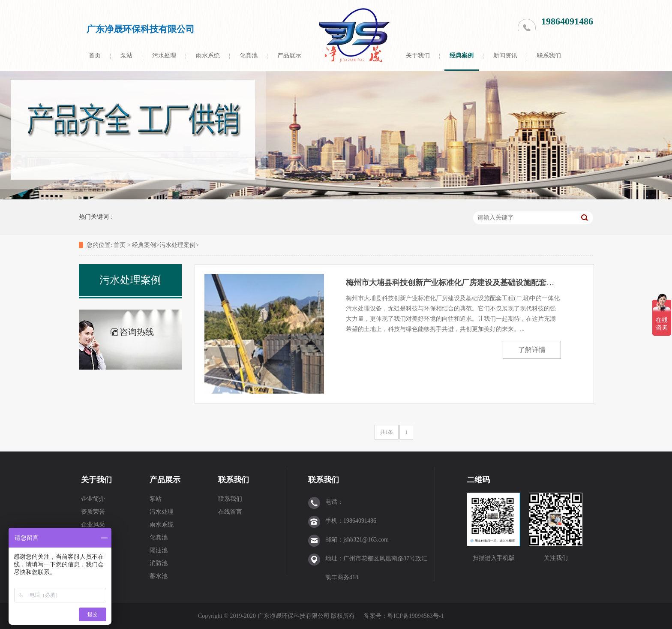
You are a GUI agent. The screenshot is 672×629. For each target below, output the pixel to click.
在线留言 (230, 512)
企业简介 (93, 499)
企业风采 (93, 525)
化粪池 (249, 56)
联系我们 (549, 56)
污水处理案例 (177, 245)
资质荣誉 (93, 512)
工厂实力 (93, 537)
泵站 (126, 56)
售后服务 (93, 550)
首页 (95, 56)
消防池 (159, 563)
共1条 (387, 432)
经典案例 (462, 56)
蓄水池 (159, 576)
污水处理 (164, 56)
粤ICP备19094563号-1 (416, 616)
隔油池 (159, 550)
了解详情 (532, 350)
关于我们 (418, 56)
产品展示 (289, 56)
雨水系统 (208, 56)
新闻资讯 (505, 56)
